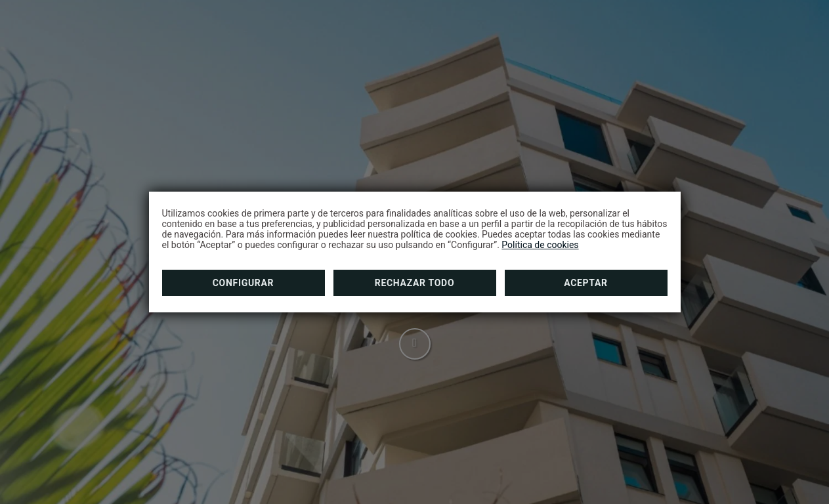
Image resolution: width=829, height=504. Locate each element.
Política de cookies (540, 245)
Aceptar (586, 283)
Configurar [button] (244, 283)
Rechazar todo (414, 283)
